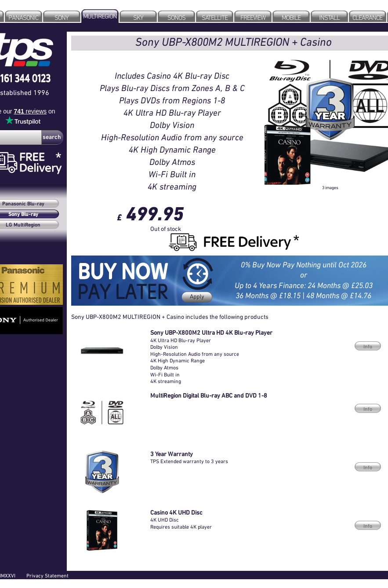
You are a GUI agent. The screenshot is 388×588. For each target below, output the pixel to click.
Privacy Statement (47, 575)
